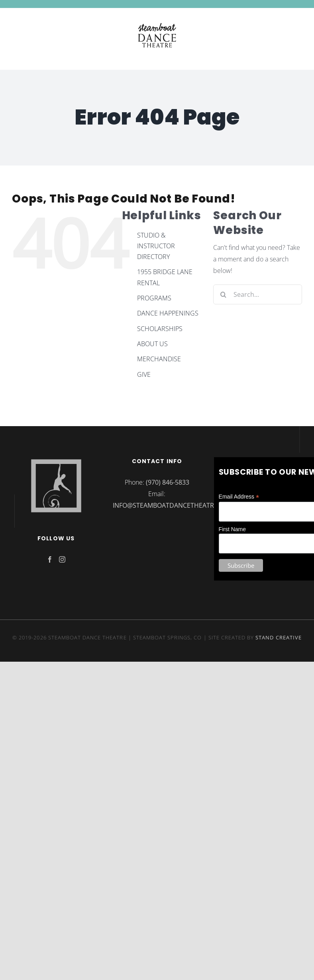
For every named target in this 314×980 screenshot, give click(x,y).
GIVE (144, 374)
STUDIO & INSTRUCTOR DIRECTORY (156, 246)
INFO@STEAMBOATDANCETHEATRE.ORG (173, 505)
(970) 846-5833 (168, 482)
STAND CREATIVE (279, 637)
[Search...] (258, 294)
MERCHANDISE (159, 359)
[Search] (223, 294)
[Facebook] (50, 559)
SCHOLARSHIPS (160, 329)
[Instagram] (62, 559)
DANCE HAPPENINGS (168, 313)
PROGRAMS (154, 298)
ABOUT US (152, 344)
